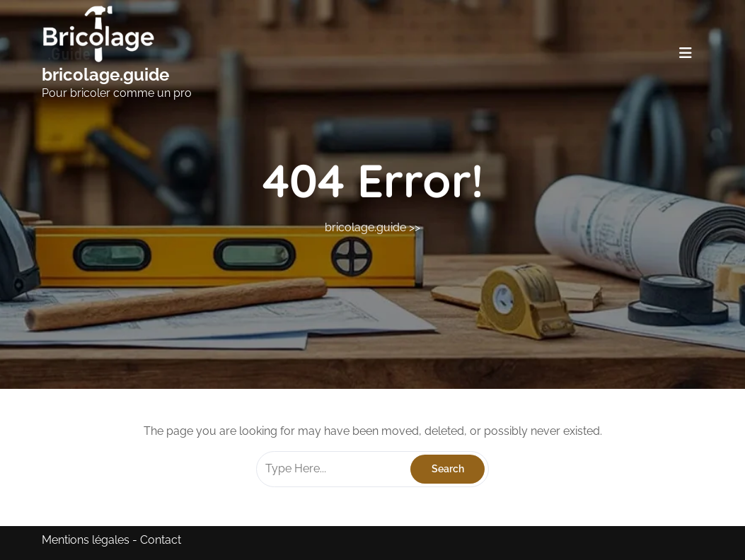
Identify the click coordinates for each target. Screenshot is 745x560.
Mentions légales (86, 540)
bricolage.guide (105, 75)
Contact (161, 540)
